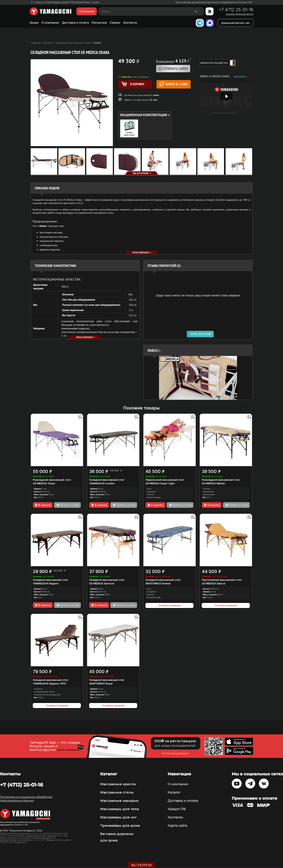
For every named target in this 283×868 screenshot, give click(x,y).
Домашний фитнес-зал (235, 23)
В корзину (43, 505)
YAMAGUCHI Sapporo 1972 (49, 683)
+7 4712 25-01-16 (236, 10)
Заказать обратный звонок (239, 14)
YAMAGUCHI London (102, 483)
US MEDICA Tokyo (44, 483)
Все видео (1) (240, 76)
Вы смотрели (142, 865)
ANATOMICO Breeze (158, 583)
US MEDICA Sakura (214, 583)
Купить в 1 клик (173, 84)
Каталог (174, 792)
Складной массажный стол (107, 480)
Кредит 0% (177, 809)
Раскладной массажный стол (52, 480)
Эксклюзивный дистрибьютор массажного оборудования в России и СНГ (214, 2)
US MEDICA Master (214, 483)
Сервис (115, 23)
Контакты (130, 23)
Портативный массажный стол (222, 580)
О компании (50, 23)
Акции (34, 23)
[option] (198, 378)
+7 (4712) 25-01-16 (21, 785)
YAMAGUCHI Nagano (46, 583)
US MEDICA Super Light (160, 483)
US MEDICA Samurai (102, 583)
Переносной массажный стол (165, 480)
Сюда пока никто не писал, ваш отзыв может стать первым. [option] (198, 295)
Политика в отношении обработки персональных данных (26, 799)
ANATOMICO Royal (101, 683)
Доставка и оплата (75, 23)
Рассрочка (99, 23)
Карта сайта (177, 826)
